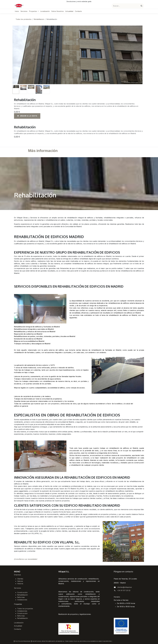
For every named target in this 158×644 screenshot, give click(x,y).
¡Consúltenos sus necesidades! (26, 559)
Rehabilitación (23, 595)
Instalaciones (22, 600)
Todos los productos (24, 19)
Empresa (17, 575)
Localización (19, 623)
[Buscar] (141, 6)
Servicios (17, 588)
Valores (20, 581)
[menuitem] (17, 11)
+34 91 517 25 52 (124, 590)
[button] (27, 116)
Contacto (17, 629)
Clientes (20, 579)
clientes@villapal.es (124, 587)
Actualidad (18, 626)
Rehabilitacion (39, 19)
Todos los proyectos (25, 609)
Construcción (22, 592)
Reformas (21, 597)
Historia (20, 584)
